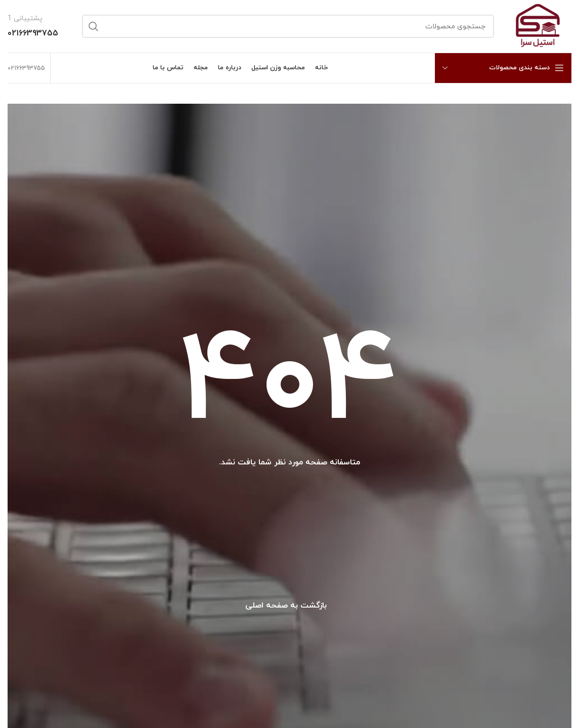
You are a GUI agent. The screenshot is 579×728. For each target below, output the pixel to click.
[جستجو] (288, 26)
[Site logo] (538, 26)
